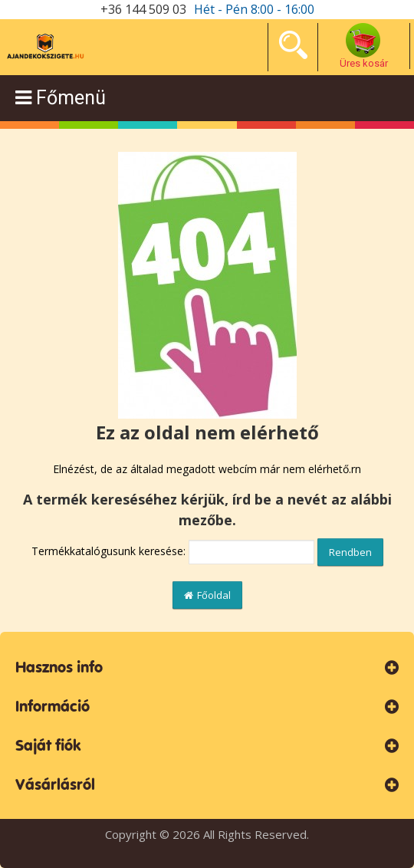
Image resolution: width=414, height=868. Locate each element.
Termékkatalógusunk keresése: (108, 551)
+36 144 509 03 (143, 9)
